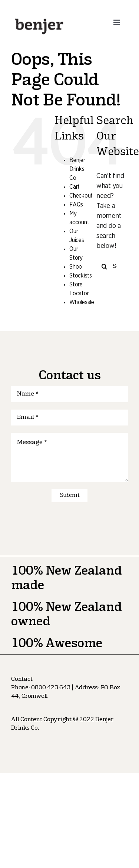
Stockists (81, 276)
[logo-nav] (39, 18)
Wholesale (82, 302)
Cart (75, 187)
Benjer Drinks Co (77, 169)
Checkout (81, 196)
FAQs (76, 205)
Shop (76, 267)
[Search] (104, 267)
